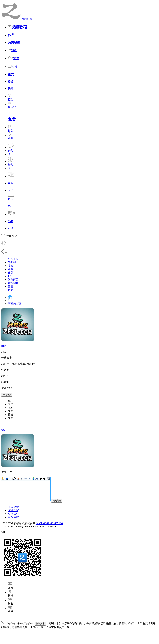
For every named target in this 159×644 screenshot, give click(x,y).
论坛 (11, 82)
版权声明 (13, 517)
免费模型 (14, 42)
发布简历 (13, 280)
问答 (11, 190)
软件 (14, 58)
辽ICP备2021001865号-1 (49, 523)
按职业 (12, 105)
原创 (11, 98)
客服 (11, 138)
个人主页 (13, 259)
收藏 (11, 266)
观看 (11, 269)
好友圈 (12, 262)
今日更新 (13, 507)
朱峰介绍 (13, 510)
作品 (11, 35)
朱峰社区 (27, 19)
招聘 (11, 199)
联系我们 (13, 514)
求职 (11, 206)
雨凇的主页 (14, 304)
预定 (11, 129)
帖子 (11, 276)
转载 (12, 50)
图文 (11, 74)
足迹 (11, 290)
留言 (11, 286)
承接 (11, 228)
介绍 (11, 154)
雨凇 (4, 346)
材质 (13, 67)
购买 (11, 88)
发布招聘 (13, 283)
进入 (11, 151)
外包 (11, 221)
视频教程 (17, 27)
